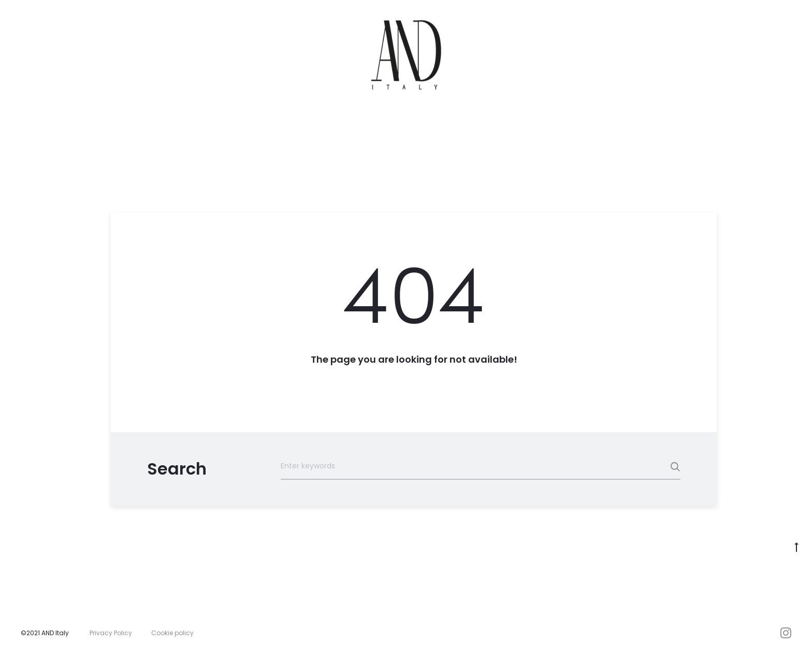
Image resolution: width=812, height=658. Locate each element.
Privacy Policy (111, 633)
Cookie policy (172, 633)
